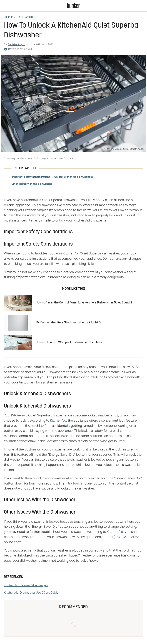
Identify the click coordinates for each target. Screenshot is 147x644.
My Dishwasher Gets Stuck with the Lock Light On (69, 323)
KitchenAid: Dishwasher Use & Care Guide (31, 593)
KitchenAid (58, 421)
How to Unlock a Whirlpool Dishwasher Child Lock (69, 343)
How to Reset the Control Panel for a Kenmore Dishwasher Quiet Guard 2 (84, 303)
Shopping (9, 17)
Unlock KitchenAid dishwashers (73, 177)
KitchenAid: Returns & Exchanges (26, 585)
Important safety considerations (31, 177)
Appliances (26, 17)
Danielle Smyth (16, 45)
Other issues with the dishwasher (32, 184)
